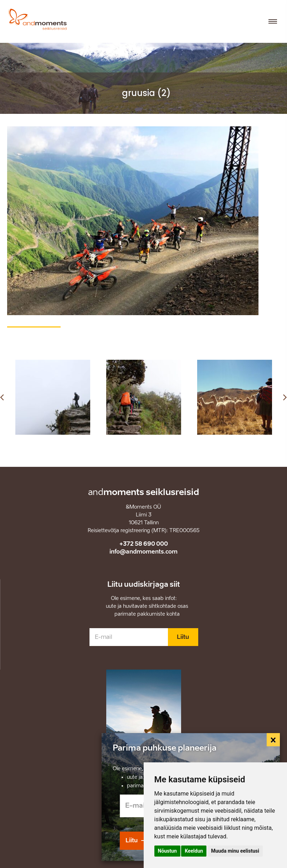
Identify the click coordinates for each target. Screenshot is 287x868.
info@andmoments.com (143, 552)
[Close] (273, 740)
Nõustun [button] (167, 851)
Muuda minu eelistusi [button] (235, 851)
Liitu (183, 637)
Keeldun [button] (194, 851)
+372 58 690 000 (144, 544)
